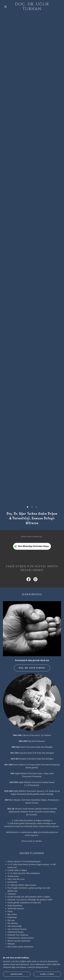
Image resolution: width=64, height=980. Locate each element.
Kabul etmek (47, 974)
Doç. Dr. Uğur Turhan (32, 668)
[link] (32, 7)
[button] (6, 7)
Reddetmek (17, 974)
